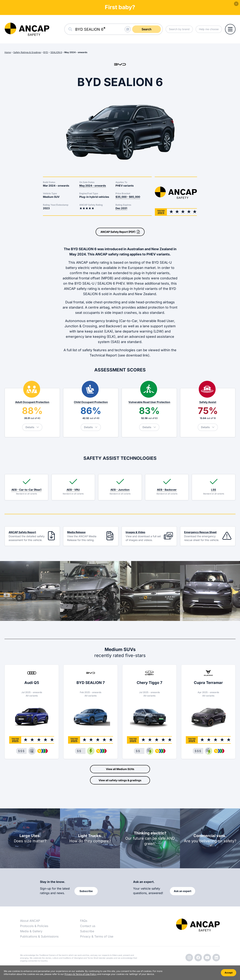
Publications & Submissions (39, 936)
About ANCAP (30, 921)
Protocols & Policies (34, 926)
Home (8, 52)
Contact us (88, 926)
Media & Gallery (31, 931)
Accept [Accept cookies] (229, 973)
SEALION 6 (56, 52)
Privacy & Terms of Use (97, 936)
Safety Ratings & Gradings (27, 52)
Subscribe (87, 931)
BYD (46, 52)
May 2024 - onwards (76, 52)
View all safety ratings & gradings (120, 780)
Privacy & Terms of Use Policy (81, 974)
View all (120, 769)
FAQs (84, 921)
